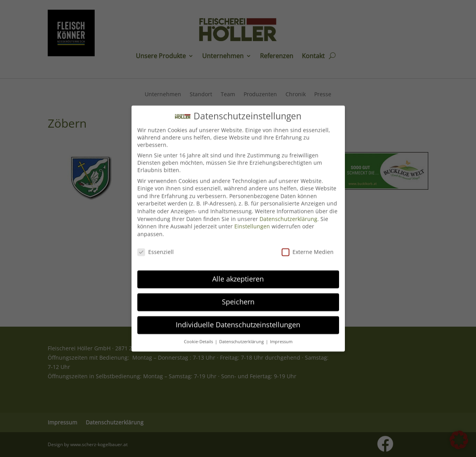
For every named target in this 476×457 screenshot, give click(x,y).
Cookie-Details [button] (199, 335)
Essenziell (156, 245)
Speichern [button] (238, 295)
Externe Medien (308, 245)
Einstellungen (252, 219)
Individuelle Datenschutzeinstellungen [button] (238, 318)
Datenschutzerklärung (288, 212)
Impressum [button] (281, 335)
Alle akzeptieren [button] (238, 272)
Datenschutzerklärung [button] (242, 335)
